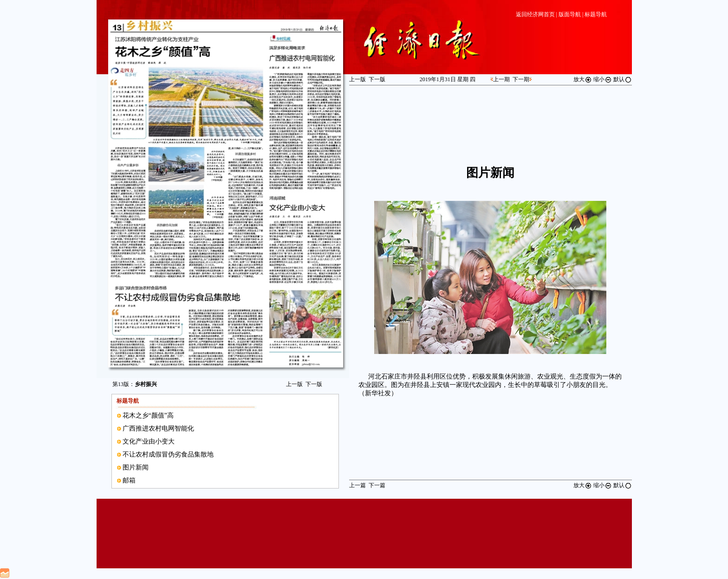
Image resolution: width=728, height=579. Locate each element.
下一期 (521, 79)
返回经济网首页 (535, 14)
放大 (583, 79)
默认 (623, 79)
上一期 (501, 79)
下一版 (314, 384)
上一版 (294, 384)
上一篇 (357, 485)
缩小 (603, 79)
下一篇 (377, 485)
